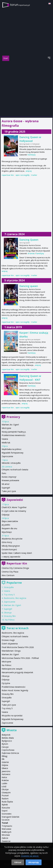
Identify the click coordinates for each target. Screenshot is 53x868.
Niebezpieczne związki (12, 669)
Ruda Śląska (7, 802)
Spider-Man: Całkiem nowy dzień (17, 553)
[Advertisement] (26, 89)
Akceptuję (34, 862)
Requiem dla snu (9, 528)
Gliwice (5, 768)
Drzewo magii (8, 640)
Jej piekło (6, 525)
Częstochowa (8, 750)
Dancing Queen (29, 240)
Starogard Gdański (10, 817)
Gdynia (5, 765)
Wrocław (6, 835)
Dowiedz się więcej (30, 856)
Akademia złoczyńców (12, 539)
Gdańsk (5, 762)
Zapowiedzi (15, 500)
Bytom (5, 744)
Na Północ (10, 620)
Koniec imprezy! (9, 477)
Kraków (5, 780)
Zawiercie (6, 841)
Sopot (5, 811)
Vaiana (5, 439)
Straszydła (9, 587)
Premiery (13, 417)
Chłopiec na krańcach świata (15, 470)
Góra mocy (7, 542)
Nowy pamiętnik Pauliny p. (14, 432)
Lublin (4, 783)
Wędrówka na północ (12, 449)
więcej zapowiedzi (12, 557)
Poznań (5, 795)
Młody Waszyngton (11, 546)
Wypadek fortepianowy (13, 453)
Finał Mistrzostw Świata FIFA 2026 (18, 647)
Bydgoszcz (7, 741)
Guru (4, 473)
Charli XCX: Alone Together (14, 507)
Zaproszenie (7, 456)
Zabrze (5, 838)
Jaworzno (6, 771)
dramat (31, 253)
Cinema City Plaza (10, 572)
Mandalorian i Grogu (11, 651)
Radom (5, 799)
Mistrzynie (6, 428)
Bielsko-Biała (8, 738)
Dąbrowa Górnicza (10, 753)
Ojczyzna (6, 683)
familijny (32, 155)
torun (20, 5)
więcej (29, 171)
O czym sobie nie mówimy (14, 511)
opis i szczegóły (23, 175)
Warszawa (6, 829)
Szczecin (6, 820)
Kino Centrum (8, 575)
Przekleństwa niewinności (13, 435)
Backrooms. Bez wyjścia (15, 598)
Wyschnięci (7, 532)
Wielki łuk (6, 443)
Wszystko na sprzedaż (12, 716)
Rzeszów (6, 808)
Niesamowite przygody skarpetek (17, 672)
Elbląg (5, 756)
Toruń (5, 823)
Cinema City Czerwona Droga (15, 568)
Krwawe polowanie (10, 480)
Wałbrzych (7, 832)
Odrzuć (18, 862)
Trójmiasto (7, 826)
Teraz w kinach (18, 628)
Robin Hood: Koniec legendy (15, 690)
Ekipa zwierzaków (10, 521)
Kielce (4, 777)
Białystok (6, 735)
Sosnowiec (7, 814)
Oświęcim (6, 792)
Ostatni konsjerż (9, 549)
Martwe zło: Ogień (10, 425)
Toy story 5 (9, 595)
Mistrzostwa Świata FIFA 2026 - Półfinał (20, 658)
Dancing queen (29, 286)
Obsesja (8, 613)
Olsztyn (5, 789)
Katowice (6, 774)
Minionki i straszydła (11, 463)
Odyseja (6, 515)
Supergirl (6, 488)
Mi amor (6, 484)
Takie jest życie (9, 491)
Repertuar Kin (17, 563)
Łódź (4, 786)
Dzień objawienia (10, 644)
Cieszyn (5, 747)
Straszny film (10, 616)
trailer (34, 175)
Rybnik (5, 805)
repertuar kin (8, 175)
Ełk (3, 759)
